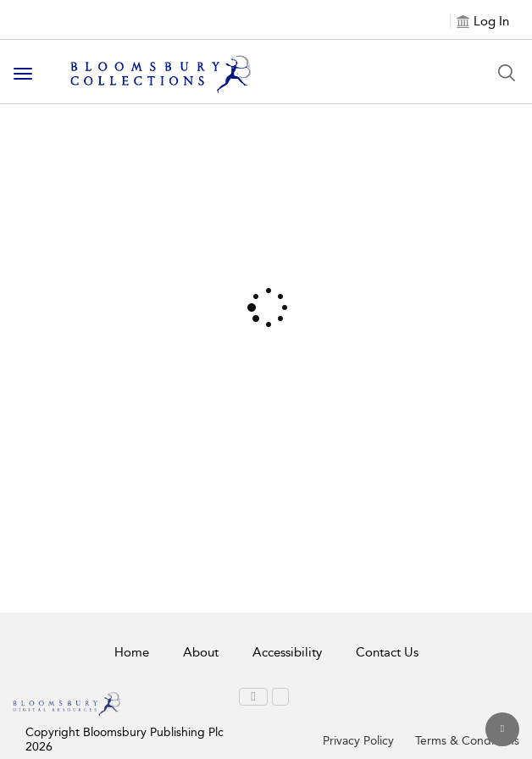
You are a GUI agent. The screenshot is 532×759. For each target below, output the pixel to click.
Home (132, 652)
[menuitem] (253, 697)
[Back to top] (502, 729)
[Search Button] (507, 73)
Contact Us (387, 652)
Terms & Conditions (467, 741)
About (201, 652)
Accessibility (287, 652)
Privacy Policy (358, 741)
